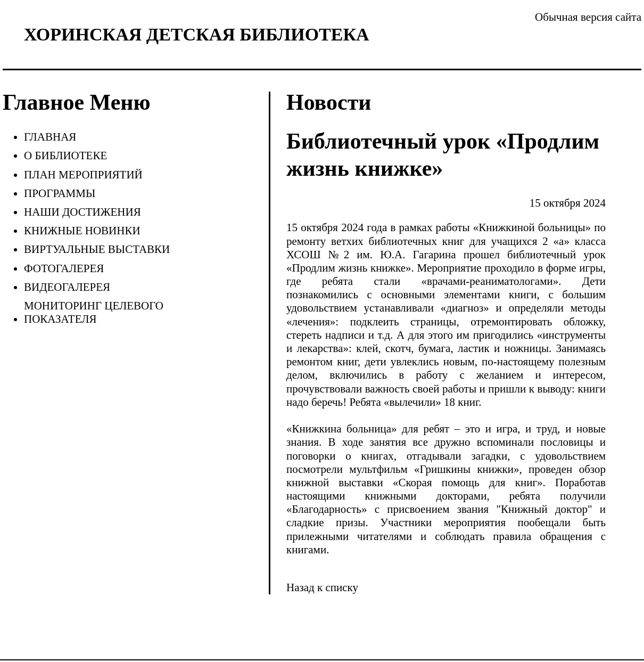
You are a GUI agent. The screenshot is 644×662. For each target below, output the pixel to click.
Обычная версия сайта (588, 17)
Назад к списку (322, 587)
